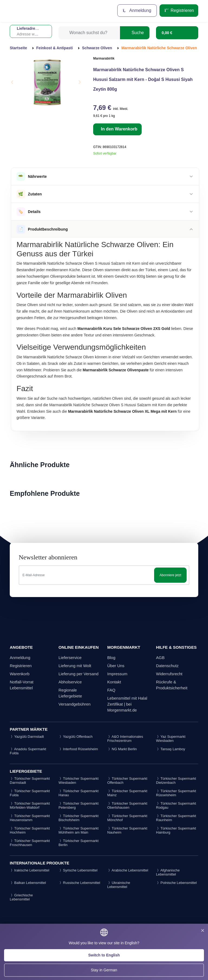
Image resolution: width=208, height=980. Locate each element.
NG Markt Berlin (122, 749)
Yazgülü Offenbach (76, 737)
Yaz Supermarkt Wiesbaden (171, 739)
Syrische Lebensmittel (78, 870)
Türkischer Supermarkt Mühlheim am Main (79, 830)
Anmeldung (137, 10)
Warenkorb (20, 674)
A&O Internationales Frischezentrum (125, 739)
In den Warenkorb (118, 129)
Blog (111, 658)
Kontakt (114, 682)
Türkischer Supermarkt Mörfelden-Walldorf (30, 805)
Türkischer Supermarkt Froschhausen (30, 843)
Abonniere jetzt (170, 575)
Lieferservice (70, 658)
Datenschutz (167, 666)
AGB (160, 658)
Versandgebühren (74, 704)
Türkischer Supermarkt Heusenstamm (30, 818)
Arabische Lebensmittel (128, 870)
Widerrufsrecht (169, 674)
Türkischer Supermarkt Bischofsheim (79, 818)
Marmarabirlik (104, 58)
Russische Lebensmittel (79, 883)
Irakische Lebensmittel (30, 870)
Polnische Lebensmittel (176, 883)
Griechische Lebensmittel (21, 897)
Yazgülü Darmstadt (27, 737)
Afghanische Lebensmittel (168, 872)
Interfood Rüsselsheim (78, 749)
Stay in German (104, 970)
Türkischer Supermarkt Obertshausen (127, 805)
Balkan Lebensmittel (28, 883)
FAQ (111, 690)
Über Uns (116, 666)
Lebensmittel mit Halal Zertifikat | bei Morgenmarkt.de (127, 704)
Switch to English (104, 955)
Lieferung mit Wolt (75, 666)
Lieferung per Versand (79, 674)
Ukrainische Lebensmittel (119, 885)
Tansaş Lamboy (170, 749)
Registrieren (179, 10)
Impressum (117, 674)
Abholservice (70, 682)
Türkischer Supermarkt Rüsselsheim (176, 793)
